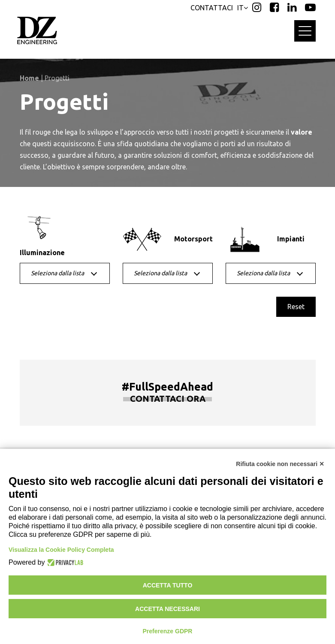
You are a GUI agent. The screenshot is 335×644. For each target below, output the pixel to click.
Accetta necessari (167, 609)
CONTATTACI (212, 8)
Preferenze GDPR (168, 631)
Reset (296, 307)
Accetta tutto (168, 585)
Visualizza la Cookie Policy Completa (61, 550)
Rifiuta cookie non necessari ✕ (280, 464)
